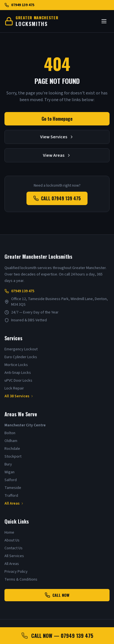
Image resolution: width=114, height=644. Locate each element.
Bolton (10, 433)
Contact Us (14, 548)
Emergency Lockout (21, 349)
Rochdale (12, 449)
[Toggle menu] (104, 21)
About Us (12, 540)
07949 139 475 (19, 5)
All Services (14, 556)
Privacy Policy (16, 572)
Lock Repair (14, 388)
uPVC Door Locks (18, 381)
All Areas (14, 503)
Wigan (9, 472)
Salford (11, 480)
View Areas (57, 155)
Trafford (11, 496)
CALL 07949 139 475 (57, 198)
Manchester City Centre (25, 425)
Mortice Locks (16, 365)
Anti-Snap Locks (18, 373)
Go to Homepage (57, 119)
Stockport (13, 457)
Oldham (11, 441)
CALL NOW (57, 595)
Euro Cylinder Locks (21, 357)
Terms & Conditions (21, 579)
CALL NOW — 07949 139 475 (57, 636)
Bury (8, 464)
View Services (57, 137)
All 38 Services (19, 396)
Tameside (13, 488)
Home (9, 533)
